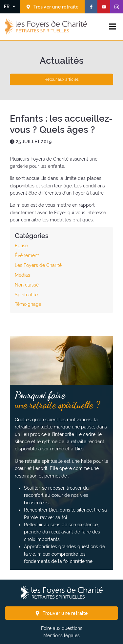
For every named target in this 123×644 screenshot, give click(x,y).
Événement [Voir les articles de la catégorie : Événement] (27, 255)
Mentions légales (61, 635)
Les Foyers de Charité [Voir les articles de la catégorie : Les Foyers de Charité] (38, 265)
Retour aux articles (62, 79)
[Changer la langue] (10, 6)
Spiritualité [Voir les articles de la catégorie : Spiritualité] (26, 295)
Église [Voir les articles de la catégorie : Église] (21, 246)
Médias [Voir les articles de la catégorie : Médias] (22, 275)
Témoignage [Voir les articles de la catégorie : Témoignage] (28, 304)
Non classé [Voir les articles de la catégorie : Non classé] (27, 285)
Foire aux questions (62, 628)
